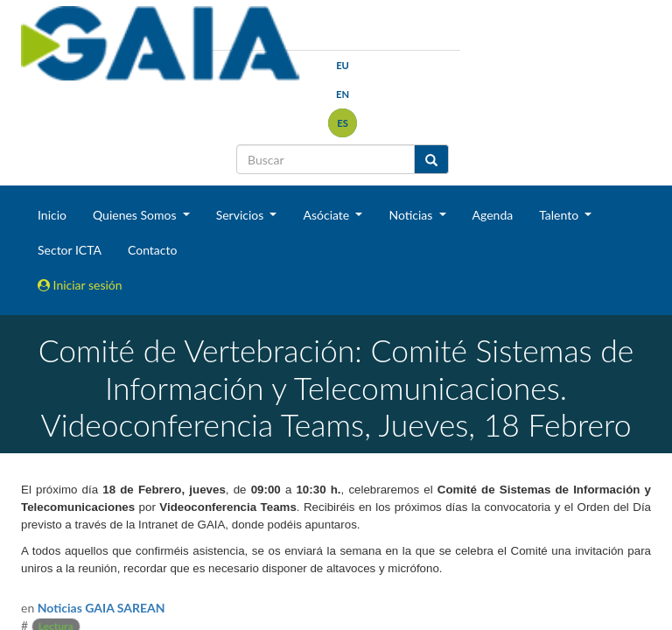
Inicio (52, 215)
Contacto (152, 250)
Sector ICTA (70, 250)
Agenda (493, 215)
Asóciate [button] (327, 215)
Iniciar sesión (80, 285)
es (343, 123)
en (343, 94)
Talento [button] (560, 215)
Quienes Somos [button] (136, 215)
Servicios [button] (241, 215)
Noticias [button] (412, 215)
